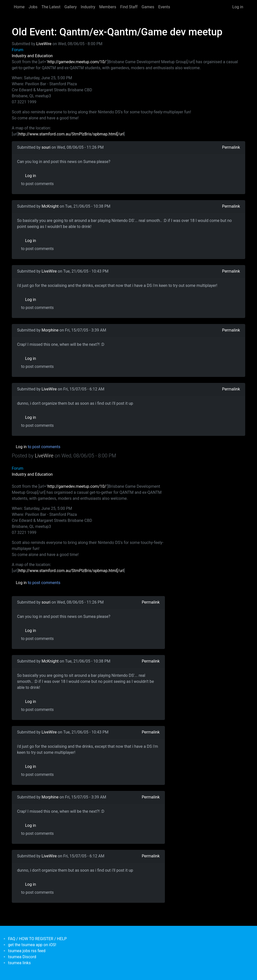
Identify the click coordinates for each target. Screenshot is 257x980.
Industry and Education (32, 56)
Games (148, 7)
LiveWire (44, 44)
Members (108, 7)
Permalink (231, 147)
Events (164, 7)
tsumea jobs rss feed (27, 951)
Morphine (50, 330)
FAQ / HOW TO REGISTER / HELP (37, 939)
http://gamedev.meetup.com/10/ (77, 62)
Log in (238, 7)
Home (19, 7)
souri (46, 147)
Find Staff (129, 7)
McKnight (50, 206)
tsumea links (19, 963)
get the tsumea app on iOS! (32, 945)
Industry (88, 7)
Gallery (71, 7)
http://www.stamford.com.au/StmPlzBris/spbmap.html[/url (71, 134)
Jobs (33, 7)
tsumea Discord (22, 957)
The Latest (51, 7)
